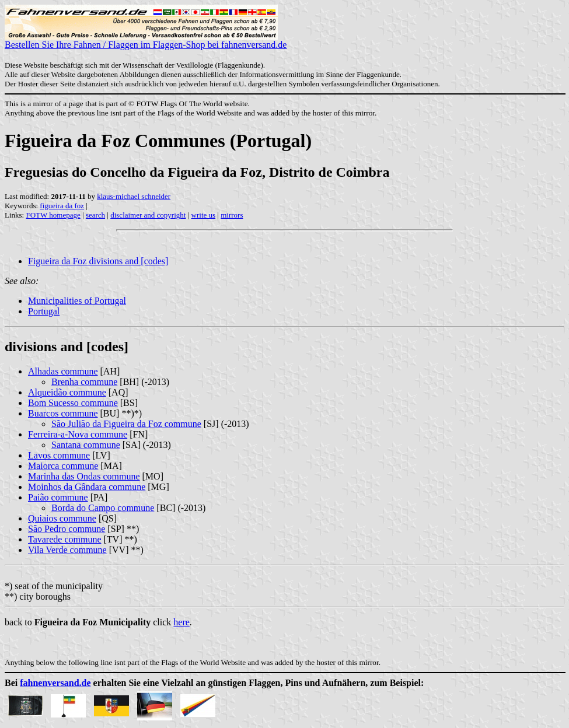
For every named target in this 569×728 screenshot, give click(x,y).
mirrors (232, 215)
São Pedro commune (67, 529)
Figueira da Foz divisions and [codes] (98, 261)
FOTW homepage (53, 215)
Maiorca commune (63, 466)
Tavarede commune (64, 539)
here (181, 622)
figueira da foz (62, 206)
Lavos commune (59, 455)
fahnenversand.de (55, 683)
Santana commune (86, 445)
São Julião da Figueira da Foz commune (126, 424)
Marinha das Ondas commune (84, 476)
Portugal (44, 311)
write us (204, 215)
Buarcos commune (63, 413)
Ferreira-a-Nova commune (78, 434)
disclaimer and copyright (148, 215)
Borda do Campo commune (103, 508)
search (95, 215)
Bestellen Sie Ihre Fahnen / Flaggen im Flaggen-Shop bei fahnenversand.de (146, 41)
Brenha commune (84, 382)
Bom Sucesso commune (73, 403)
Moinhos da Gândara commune (87, 487)
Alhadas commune (63, 371)
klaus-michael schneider (134, 196)
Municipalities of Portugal (77, 301)
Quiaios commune (62, 518)
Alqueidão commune (67, 392)
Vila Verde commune (67, 550)
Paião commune (58, 497)
